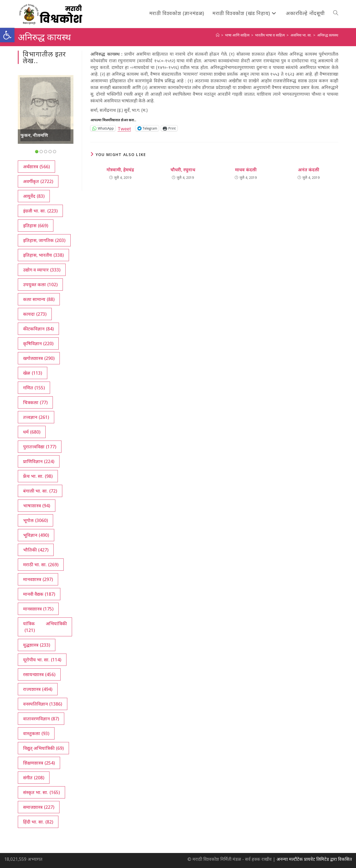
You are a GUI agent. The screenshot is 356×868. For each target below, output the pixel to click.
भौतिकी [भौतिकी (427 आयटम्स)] (36, 550)
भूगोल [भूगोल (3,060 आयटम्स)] (35, 520)
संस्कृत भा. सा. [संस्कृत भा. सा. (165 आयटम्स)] (41, 792)
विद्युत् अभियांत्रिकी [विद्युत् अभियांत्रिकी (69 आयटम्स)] (43, 748)
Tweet (124, 128)
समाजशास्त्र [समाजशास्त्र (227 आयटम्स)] (39, 807)
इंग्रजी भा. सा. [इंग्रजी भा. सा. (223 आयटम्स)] (40, 211)
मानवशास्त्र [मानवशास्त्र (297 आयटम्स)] (38, 579)
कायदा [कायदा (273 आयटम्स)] (35, 314)
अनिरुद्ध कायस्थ (328, 35)
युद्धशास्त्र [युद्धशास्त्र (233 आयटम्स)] (37, 645)
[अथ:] (218, 35)
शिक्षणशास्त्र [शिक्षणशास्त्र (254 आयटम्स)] (39, 763)
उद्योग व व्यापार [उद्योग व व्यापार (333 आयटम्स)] (42, 270)
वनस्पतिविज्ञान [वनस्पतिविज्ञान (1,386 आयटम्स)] (43, 704)
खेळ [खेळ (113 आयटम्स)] (33, 373)
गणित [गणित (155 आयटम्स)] (34, 388)
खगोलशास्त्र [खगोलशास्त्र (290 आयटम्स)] (39, 358)
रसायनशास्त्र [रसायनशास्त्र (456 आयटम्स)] (39, 674)
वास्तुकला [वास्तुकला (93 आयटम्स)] (36, 733)
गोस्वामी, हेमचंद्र (120, 170)
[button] (7, 35)
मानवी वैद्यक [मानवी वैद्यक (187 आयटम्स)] (39, 594)
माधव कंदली (246, 170)
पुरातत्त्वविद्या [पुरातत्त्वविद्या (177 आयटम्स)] (40, 447)
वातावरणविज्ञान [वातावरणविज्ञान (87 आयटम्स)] (41, 719)
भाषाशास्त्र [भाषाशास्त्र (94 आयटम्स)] (37, 506)
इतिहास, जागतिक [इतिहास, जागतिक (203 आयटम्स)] (44, 240)
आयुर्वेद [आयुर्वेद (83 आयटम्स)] (34, 196)
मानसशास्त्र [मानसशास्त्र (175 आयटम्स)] (38, 609)
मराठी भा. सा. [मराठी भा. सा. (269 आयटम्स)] (41, 565)
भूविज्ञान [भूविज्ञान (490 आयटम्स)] (36, 535)
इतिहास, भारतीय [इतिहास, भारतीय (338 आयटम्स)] (43, 255)
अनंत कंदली (309, 170)
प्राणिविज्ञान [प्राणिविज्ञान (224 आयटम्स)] (39, 461)
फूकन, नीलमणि (34, 135)
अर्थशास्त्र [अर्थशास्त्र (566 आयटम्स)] (36, 167)
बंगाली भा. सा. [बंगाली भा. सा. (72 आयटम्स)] (40, 491)
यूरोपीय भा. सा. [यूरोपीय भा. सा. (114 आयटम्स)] (42, 660)
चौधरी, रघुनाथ (183, 170)
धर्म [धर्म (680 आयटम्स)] (32, 432)
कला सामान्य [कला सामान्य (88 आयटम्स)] (39, 299)
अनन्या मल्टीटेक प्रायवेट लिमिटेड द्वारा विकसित (314, 859)
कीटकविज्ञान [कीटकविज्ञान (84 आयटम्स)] (38, 329)
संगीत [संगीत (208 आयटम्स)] (34, 778)
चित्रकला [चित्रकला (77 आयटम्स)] (35, 402)
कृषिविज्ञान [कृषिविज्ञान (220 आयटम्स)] (38, 343)
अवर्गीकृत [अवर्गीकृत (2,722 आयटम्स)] (38, 181)
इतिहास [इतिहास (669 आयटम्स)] (36, 226)
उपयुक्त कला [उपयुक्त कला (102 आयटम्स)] (40, 285)
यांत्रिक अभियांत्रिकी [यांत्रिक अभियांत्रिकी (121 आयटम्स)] (45, 627)
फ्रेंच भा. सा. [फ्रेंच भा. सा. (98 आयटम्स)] (38, 476)
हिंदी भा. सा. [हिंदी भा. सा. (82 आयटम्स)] (38, 822)
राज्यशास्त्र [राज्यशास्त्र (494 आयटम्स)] (38, 689)
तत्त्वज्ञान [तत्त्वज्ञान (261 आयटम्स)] (36, 417)
